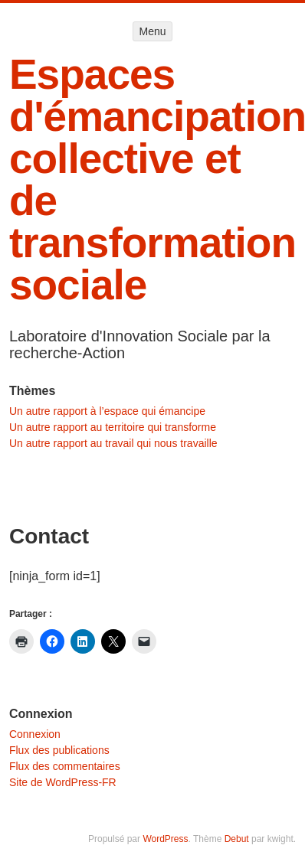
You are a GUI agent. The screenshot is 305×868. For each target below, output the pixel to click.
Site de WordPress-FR (63, 782)
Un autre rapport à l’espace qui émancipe (107, 411)
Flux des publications (59, 750)
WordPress (165, 839)
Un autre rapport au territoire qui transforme (113, 427)
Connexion (35, 734)
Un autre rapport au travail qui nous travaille (113, 443)
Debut (237, 839)
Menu (152, 31)
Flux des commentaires (65, 766)
